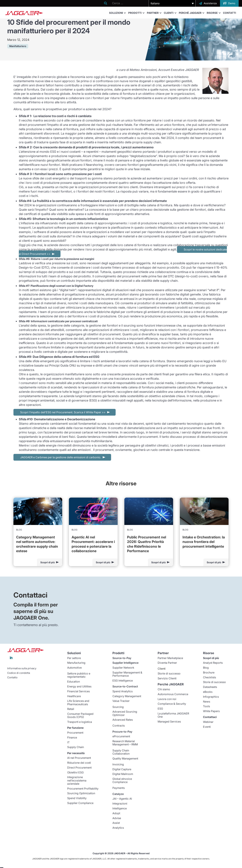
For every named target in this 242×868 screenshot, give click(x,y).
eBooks (208, 692)
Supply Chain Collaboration (121, 752)
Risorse (214, 13)
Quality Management (125, 758)
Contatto (12, 678)
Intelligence (120, 808)
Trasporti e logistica (80, 722)
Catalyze (118, 794)
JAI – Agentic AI (122, 799)
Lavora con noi (167, 699)
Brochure (209, 672)
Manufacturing (76, 663)
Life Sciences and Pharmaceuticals (78, 702)
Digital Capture (122, 769)
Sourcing (118, 707)
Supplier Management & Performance (127, 674)
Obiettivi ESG (75, 772)
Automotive (74, 668)
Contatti (229, 13)
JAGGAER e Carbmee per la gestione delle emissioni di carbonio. (61, 457)
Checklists (209, 677)
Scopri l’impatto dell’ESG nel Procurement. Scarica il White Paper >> (63, 412)
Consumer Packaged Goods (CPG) (80, 715)
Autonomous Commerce (173, 694)
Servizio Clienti (167, 678)
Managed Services (169, 722)
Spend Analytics (123, 691)
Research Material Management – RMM (125, 743)
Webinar (208, 722)
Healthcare (74, 696)
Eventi (207, 727)
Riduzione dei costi (79, 763)
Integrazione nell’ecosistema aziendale (77, 780)
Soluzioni (117, 13)
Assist (116, 823)
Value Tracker (121, 701)
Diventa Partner (167, 663)
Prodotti (136, 13)
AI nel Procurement (79, 758)
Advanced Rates (123, 720)
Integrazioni (120, 803)
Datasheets (210, 687)
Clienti (170, 13)
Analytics (118, 828)
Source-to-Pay (122, 658)
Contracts (119, 726)
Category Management (127, 696)
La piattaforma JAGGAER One (173, 715)
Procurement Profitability (83, 789)
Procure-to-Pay (122, 732)
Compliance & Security (172, 704)
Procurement (75, 733)
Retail (71, 709)
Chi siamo (164, 689)
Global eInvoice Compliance (122, 780)
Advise (117, 818)
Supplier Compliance (80, 803)
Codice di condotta (19, 673)
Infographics (211, 697)
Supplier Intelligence (125, 663)
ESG (160, 709)
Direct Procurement (79, 768)
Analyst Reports (213, 663)
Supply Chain (76, 747)
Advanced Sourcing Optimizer (125, 713)
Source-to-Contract (125, 686)
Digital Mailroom (123, 774)
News (207, 702)
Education (74, 682)
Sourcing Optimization (81, 793)
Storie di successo (169, 673)
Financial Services (78, 691)
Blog (206, 668)
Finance (72, 737)
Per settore (74, 658)
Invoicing (118, 764)
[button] (172, 3)
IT (68, 742)
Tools (206, 706)
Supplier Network (123, 668)
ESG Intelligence (123, 681)
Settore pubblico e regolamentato (79, 675)
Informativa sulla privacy (22, 668)
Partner (154, 13)
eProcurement (121, 736)
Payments (119, 788)
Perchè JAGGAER (191, 13)
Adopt (116, 813)
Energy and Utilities (79, 686)
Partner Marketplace (170, 658)
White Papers (211, 711)
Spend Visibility (77, 798)
